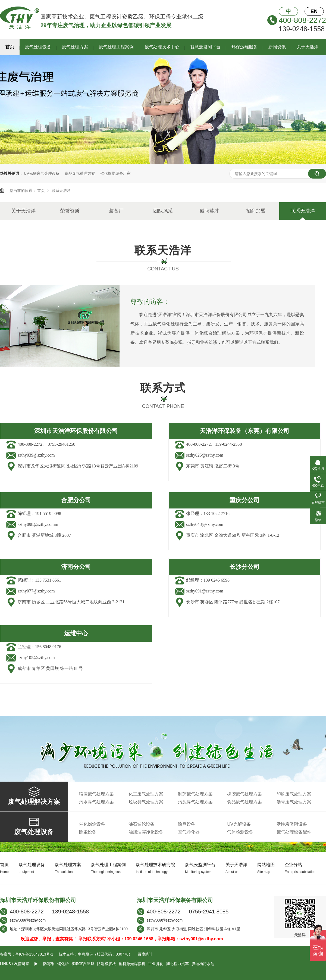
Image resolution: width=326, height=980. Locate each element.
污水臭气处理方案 (96, 802)
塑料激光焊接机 (132, 964)
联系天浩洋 (61, 191)
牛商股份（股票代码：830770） (105, 954)
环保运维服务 (244, 47)
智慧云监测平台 (205, 47)
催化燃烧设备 (92, 824)
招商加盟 (256, 211)
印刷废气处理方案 (294, 794)
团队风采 (163, 211)
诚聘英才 (209, 211)
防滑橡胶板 (106, 964)
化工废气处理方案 (146, 794)
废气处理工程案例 (116, 47)
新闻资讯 (277, 47)
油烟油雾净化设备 (146, 832)
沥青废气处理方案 (294, 802)
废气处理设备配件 (294, 832)
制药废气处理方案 (195, 794)
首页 (10, 47)
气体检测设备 (240, 832)
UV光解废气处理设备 (42, 173)
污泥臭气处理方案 (195, 802)
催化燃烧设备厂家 (115, 173)
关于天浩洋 (308, 47)
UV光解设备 (239, 824)
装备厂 (116, 211)
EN (314, 11)
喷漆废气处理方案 (96, 794)
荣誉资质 (70, 211)
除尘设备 (88, 832)
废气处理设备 (38, 47)
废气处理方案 (75, 47)
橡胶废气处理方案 (244, 794)
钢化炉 (63, 964)
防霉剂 (49, 964)
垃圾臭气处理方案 (146, 802)
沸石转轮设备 (142, 824)
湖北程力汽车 (177, 964)
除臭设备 (187, 824)
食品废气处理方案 (80, 173)
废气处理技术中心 (162, 47)
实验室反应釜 (83, 964)
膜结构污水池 (203, 964)
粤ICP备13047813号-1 (34, 954)
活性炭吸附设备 (292, 824)
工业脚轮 (156, 964)
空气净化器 (189, 832)
